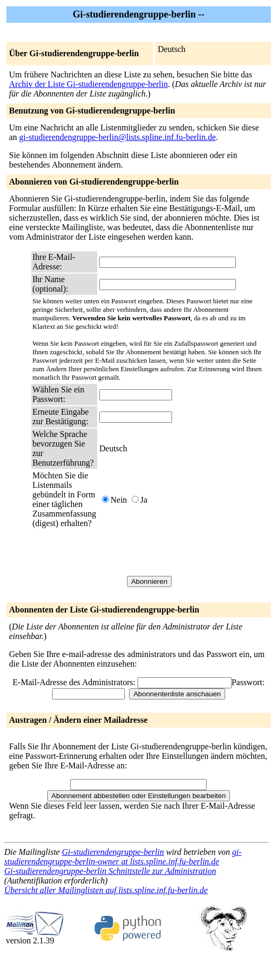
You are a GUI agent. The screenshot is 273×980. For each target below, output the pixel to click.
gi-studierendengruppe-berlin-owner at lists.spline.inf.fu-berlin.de (123, 857)
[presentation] (180, 552)
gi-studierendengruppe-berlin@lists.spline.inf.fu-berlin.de (117, 137)
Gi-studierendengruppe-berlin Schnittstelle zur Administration (110, 871)
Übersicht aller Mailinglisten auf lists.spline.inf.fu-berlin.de (106, 890)
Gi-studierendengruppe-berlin (113, 852)
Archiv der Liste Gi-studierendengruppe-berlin (88, 84)
